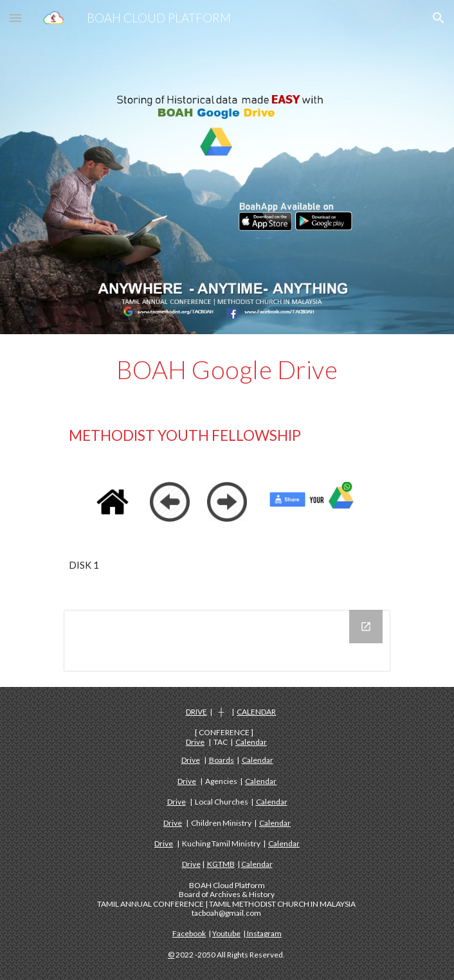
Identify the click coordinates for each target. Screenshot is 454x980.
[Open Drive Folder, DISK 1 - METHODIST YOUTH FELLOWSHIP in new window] (366, 627)
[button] (15, 18)
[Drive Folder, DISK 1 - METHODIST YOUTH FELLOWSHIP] (227, 641)
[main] (227, 370)
